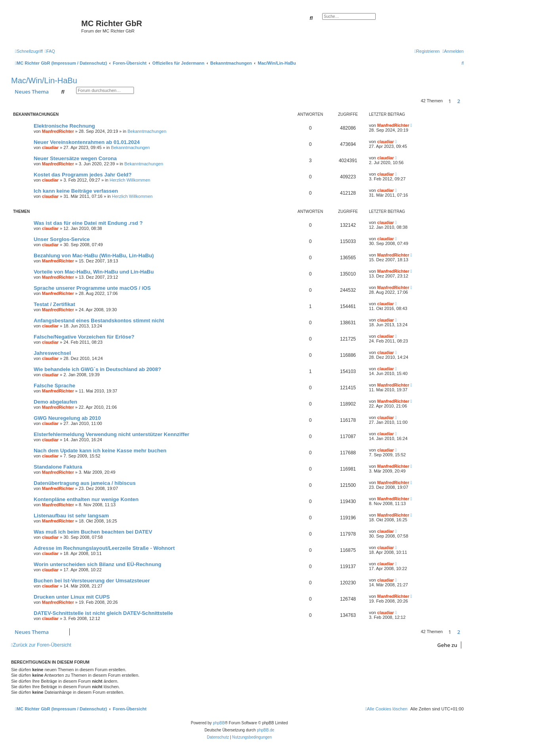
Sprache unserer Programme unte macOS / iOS (92, 288)
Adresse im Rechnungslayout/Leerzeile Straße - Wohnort (104, 548)
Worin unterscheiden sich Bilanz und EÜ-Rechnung (97, 564)
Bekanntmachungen (147, 131)
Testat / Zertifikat (54, 304)
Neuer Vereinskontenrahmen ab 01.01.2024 (87, 142)
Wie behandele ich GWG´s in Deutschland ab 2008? (97, 369)
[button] (466, 101)
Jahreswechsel (52, 353)
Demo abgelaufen (55, 402)
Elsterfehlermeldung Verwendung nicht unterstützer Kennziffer (112, 434)
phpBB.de (266, 730)
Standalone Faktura (58, 467)
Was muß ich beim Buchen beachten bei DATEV (93, 532)
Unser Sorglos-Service (62, 239)
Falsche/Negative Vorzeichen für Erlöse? (84, 337)
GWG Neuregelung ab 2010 (67, 418)
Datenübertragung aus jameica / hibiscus (85, 483)
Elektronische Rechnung (64, 126)
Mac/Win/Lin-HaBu (44, 80)
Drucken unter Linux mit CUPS (72, 597)
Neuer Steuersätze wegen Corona (75, 158)
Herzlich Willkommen (130, 180)
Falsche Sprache (54, 386)
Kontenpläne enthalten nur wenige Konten (86, 499)
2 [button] (459, 101)
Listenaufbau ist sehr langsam (71, 516)
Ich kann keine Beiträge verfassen (76, 191)
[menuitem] (50, 51)
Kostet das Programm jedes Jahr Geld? (83, 175)
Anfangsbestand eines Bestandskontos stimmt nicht (99, 321)
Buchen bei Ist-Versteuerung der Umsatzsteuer (92, 581)
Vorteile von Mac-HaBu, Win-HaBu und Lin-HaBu (94, 272)
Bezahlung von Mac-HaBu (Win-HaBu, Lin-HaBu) (94, 256)
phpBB (219, 723)
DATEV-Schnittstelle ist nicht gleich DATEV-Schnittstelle (103, 613)
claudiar (50, 147)
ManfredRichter (58, 131)
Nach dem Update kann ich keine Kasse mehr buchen (100, 451)
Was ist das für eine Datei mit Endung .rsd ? (88, 223)
